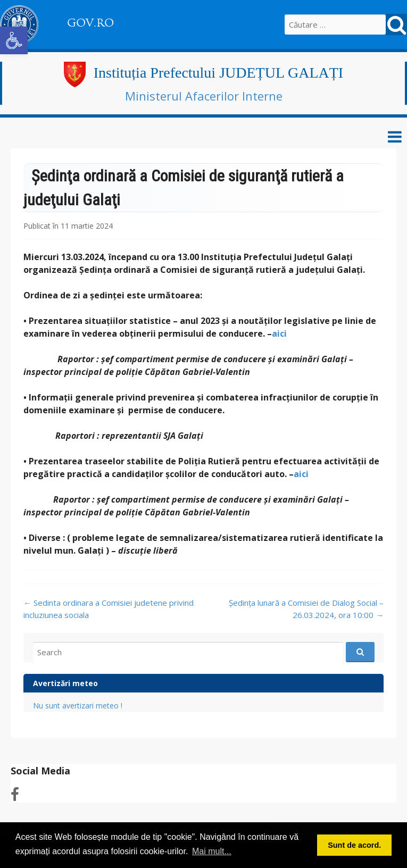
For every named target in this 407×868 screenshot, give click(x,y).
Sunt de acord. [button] (354, 845)
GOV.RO (90, 23)
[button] (14, 40)
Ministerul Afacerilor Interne (204, 96)
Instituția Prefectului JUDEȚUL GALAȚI (218, 73)
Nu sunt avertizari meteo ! (78, 706)
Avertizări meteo (65, 683)
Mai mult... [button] (212, 851)
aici (279, 333)
